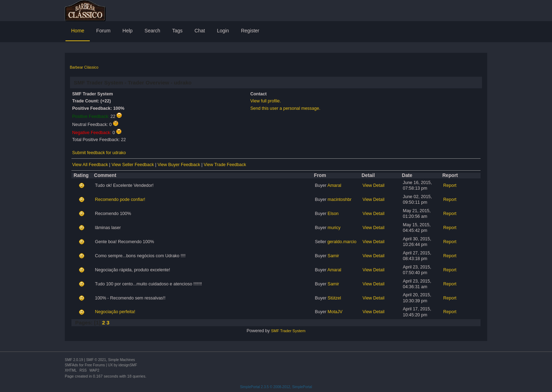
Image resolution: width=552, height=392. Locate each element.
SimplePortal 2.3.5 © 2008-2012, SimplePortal (276, 387)
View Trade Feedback (225, 165)
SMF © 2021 (96, 360)
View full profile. (266, 101)
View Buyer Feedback (179, 165)
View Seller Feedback (133, 165)
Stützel (334, 298)
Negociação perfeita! (115, 312)
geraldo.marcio (342, 242)
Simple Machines (121, 360)
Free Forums (95, 365)
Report (450, 185)
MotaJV (335, 312)
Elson (333, 214)
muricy (334, 228)
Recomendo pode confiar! (120, 200)
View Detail (374, 185)
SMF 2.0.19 (74, 360)
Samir (334, 256)
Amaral (334, 185)
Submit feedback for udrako (99, 153)
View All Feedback (90, 165)
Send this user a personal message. (285, 108)
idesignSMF (128, 365)
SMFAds (71, 365)
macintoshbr (340, 200)
